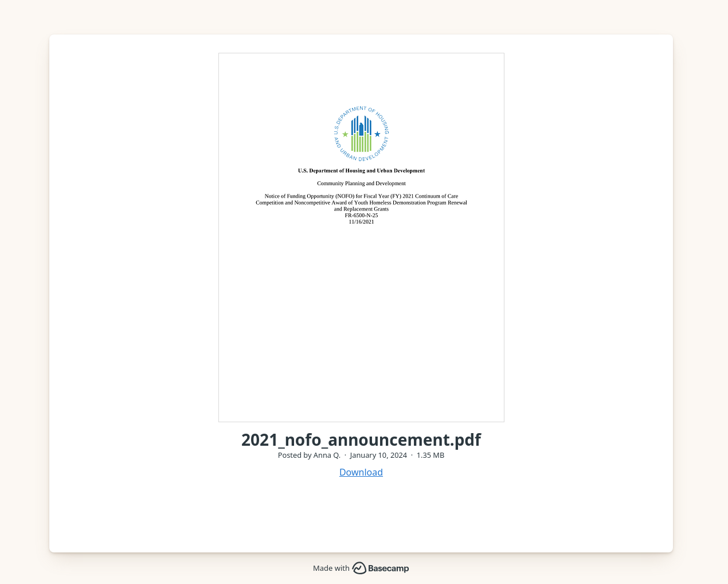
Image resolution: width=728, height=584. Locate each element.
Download (361, 472)
